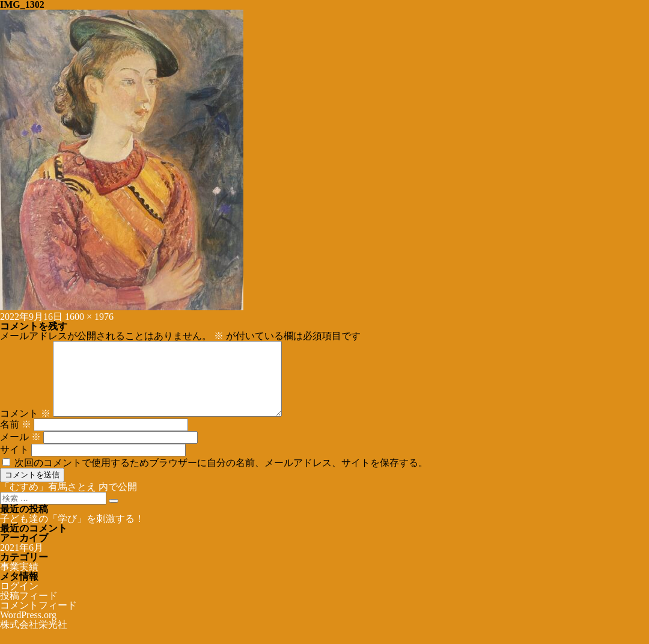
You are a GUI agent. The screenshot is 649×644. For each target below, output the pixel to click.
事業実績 (19, 581)
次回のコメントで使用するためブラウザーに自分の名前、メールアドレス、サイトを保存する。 (221, 477)
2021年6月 (22, 562)
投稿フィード (29, 610)
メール (20, 451)
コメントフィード (38, 620)
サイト (14, 464)
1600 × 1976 (89, 317)
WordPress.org (28, 629)
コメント (25, 428)
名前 (16, 439)
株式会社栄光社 (34, 639)
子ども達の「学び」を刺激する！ (72, 533)
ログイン (19, 600)
